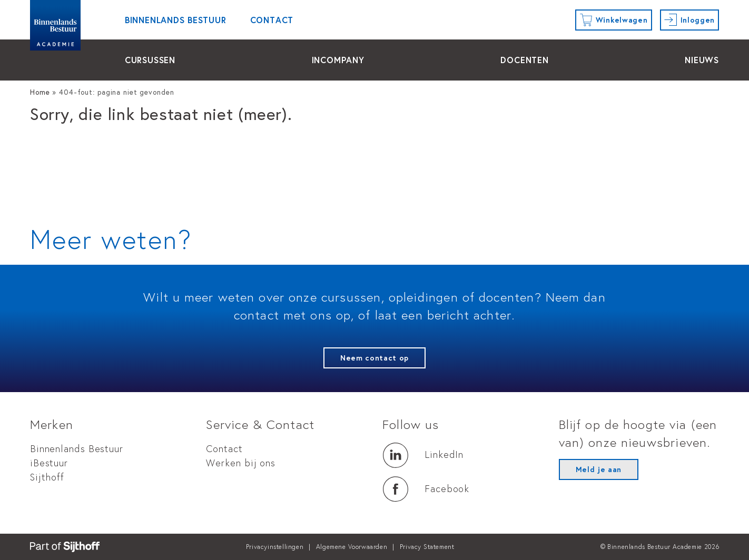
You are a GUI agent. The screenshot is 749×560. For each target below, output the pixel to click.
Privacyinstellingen (275, 547)
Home (40, 92)
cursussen (150, 60)
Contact (272, 20)
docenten (524, 60)
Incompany (338, 60)
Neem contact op (374, 358)
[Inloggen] (690, 20)
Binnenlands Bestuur (176, 20)
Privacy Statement (427, 547)
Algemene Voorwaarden (352, 547)
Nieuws (702, 60)
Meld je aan (599, 469)
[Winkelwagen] (614, 20)
